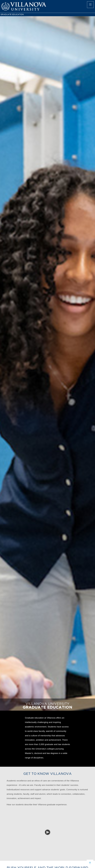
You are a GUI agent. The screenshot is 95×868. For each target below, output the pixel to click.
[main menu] (90, 5)
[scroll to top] (90, 863)
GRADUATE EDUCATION (12, 14)
